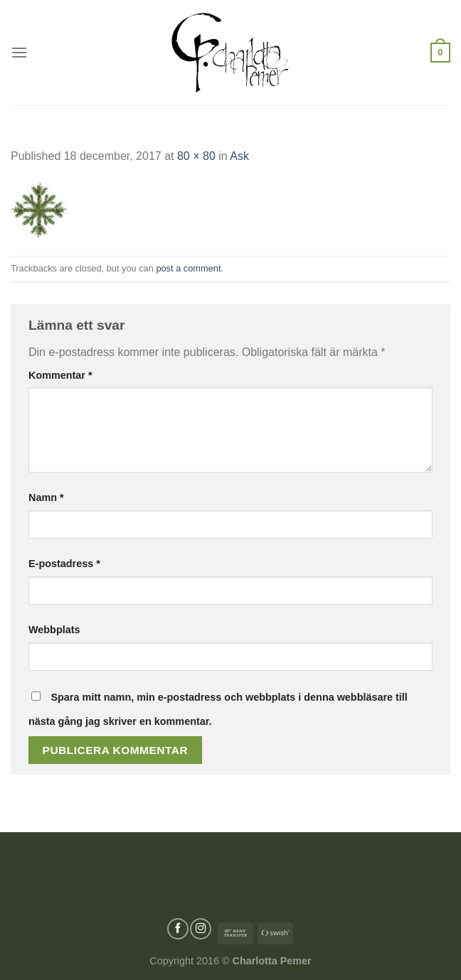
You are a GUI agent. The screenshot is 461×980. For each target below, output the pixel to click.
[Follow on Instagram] (201, 929)
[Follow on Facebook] (178, 929)
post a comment (188, 268)
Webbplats (54, 630)
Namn (46, 497)
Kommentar (60, 375)
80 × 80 (196, 156)
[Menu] (19, 52)
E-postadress (64, 564)
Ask (239, 156)
